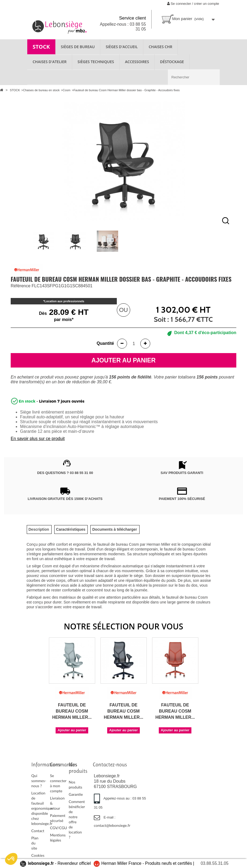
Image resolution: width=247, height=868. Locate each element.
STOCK (41, 47)
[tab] (39, 529)
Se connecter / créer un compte (193, 4)
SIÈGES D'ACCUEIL (122, 47)
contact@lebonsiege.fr (112, 825)
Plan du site (35, 843)
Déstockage (172, 62)
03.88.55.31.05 (215, 863)
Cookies (38, 855)
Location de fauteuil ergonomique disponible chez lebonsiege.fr (42, 808)
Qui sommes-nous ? (39, 781)
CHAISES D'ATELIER (50, 62)
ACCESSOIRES (137, 62)
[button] (11, 859)
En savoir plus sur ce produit (38, 439)
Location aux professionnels (64, 301)
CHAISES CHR (160, 47)
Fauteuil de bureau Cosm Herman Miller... (72, 711)
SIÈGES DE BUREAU (78, 47)
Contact (38, 831)
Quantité (105, 343)
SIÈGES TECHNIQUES (96, 62)
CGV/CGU (59, 828)
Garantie (76, 794)
